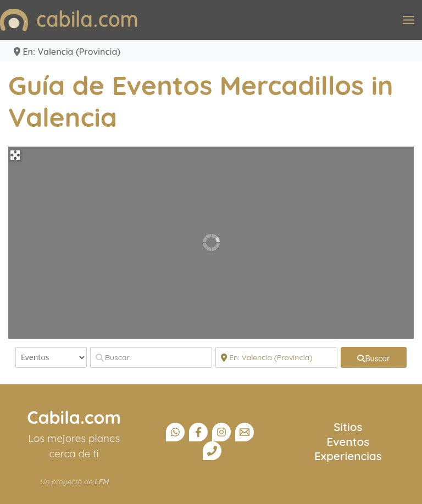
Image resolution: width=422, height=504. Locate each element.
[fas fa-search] (374, 357)
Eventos (348, 441)
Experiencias (348, 456)
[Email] (245, 432)
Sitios (348, 427)
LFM (101, 481)
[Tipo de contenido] (51, 357)
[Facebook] (198, 432)
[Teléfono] (212, 451)
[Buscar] (151, 357)
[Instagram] (221, 432)
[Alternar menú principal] (409, 20)
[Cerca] (276, 357)
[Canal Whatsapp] (175, 432)
